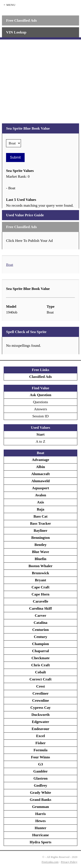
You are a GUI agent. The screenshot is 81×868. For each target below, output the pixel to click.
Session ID (41, 416)
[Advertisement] (40, 80)
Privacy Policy (69, 862)
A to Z (40, 442)
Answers (40, 409)
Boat (10, 265)
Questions (40, 402)
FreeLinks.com (50, 862)
